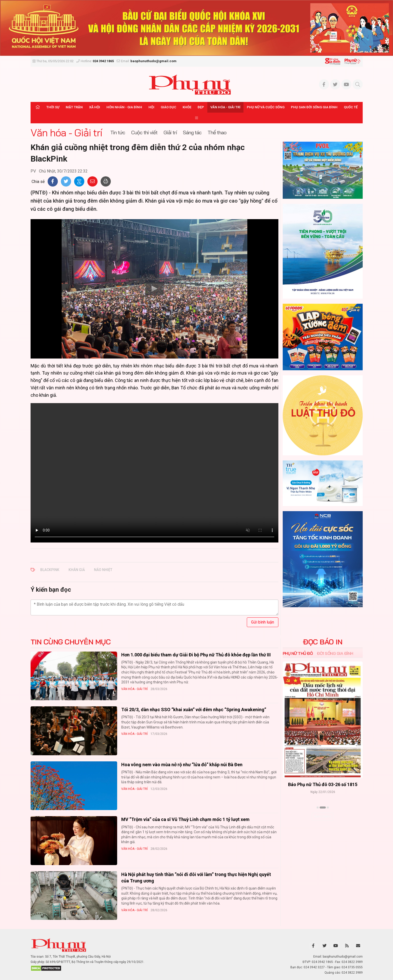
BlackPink (50, 570)
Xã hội (95, 107)
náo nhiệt (103, 570)
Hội (151, 107)
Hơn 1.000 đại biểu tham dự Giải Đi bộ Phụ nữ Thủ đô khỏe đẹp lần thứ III (196, 655)
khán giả (77, 570)
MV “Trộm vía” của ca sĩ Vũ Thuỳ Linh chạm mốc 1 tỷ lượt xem (185, 819)
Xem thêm (323, 816)
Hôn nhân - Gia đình (124, 107)
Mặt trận (74, 107)
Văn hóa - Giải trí (225, 107)
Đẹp (201, 107)
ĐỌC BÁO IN (323, 642)
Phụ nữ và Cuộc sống (266, 107)
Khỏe (187, 107)
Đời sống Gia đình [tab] (335, 653)
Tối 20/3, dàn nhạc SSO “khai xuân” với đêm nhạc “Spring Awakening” (194, 710)
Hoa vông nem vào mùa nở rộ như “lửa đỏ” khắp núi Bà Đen (182, 765)
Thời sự (53, 107)
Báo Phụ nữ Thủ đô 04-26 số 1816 (323, 784)
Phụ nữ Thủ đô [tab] (298, 653)
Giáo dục (168, 107)
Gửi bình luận (263, 622)
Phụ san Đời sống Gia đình (314, 107)
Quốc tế (351, 107)
